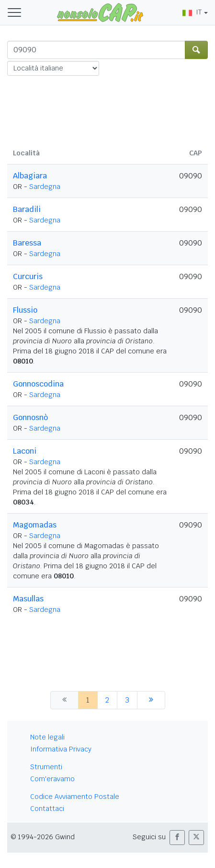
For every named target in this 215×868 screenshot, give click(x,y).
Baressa (27, 243)
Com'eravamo (52, 779)
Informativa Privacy (61, 749)
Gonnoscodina (38, 384)
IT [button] (192, 12)
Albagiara (30, 176)
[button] (177, 838)
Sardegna (45, 187)
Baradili (27, 209)
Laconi (25, 451)
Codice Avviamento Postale (75, 797)
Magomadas (35, 525)
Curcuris (28, 276)
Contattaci (47, 809)
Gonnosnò (30, 417)
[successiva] (151, 700)
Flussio (25, 310)
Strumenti (46, 767)
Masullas (28, 599)
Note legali (47, 737)
